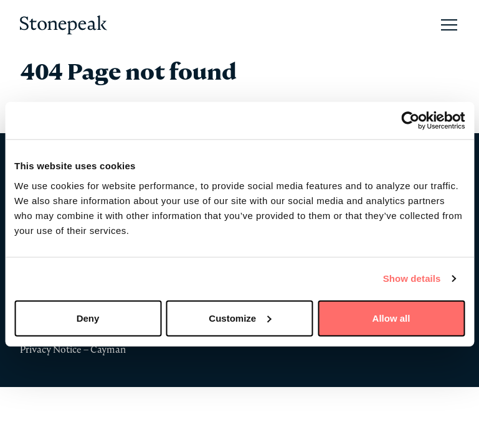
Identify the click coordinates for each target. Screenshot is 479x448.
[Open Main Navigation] (449, 25)
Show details (412, 278)
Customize (240, 318)
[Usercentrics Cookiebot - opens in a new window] (410, 121)
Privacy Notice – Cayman (73, 349)
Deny (88, 318)
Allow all (391, 318)
